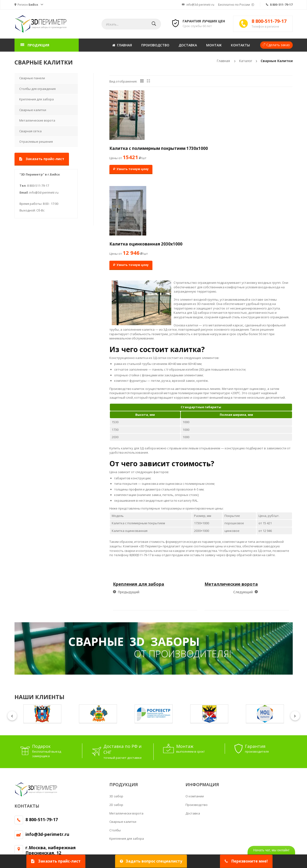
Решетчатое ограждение (34, 814)
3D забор (116, 707)
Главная (122, 45)
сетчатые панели (256, 814)
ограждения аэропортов (182, 814)
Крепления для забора (37, 99)
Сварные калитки (277, 61)
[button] (29, 5)
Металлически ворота (126, 724)
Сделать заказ (278, 45)
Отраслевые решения (36, 142)
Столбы (115, 741)
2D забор (116, 716)
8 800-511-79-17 (281, 5)
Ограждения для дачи (31, 819)
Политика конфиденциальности (105, 846)
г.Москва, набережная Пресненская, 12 (51, 761)
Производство (155, 45)
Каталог (246, 61)
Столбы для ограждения (37, 89)
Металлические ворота (37, 120)
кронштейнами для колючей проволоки (188, 819)
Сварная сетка (30, 131)
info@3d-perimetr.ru (198, 5)
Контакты (240, 45)
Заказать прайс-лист (42, 159)
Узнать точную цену (131, 175)
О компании (195, 707)
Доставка (188, 45)
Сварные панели (32, 78)
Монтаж (214, 45)
